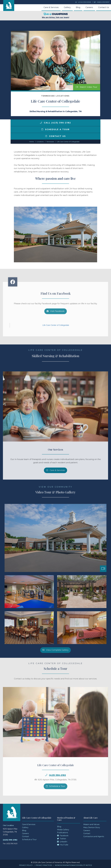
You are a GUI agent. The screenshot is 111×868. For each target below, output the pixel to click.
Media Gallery (63, 830)
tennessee (50, 142)
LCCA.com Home (83, 2)
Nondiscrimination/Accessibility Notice (74, 865)
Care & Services (51, 7)
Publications (62, 833)
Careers (89, 7)
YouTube (63, 845)
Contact (26, 836)
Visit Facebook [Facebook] (56, 320)
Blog (78, 7)
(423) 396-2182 (57, 784)
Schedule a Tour (55, 129)
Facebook (63, 836)
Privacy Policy (26, 865)
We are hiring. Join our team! (55, 15)
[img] (41, 123)
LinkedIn (62, 842)
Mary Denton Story (92, 827)
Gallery (67, 7)
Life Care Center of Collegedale (68, 142)
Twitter (62, 839)
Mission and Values (91, 824)
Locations (40, 142)
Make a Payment (102, 2)
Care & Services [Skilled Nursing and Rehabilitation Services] (55, 479)
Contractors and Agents (94, 836)
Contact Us (104, 7)
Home (32, 142)
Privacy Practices (44, 865)
